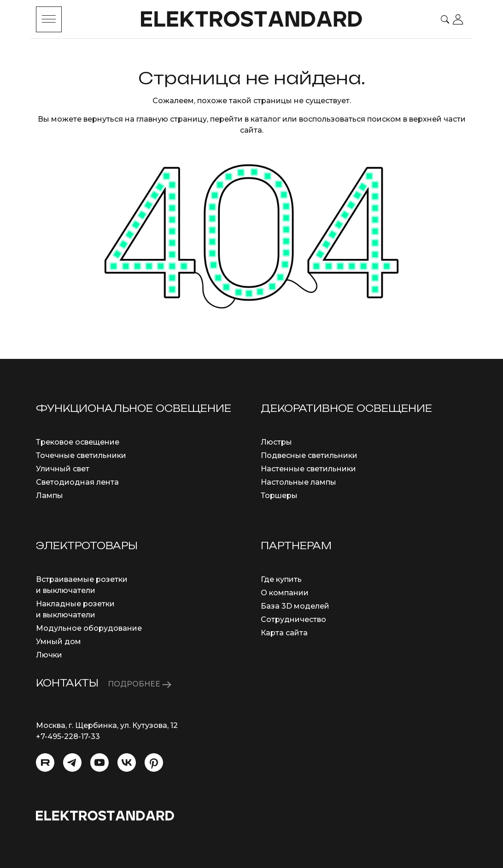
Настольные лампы (298, 482)
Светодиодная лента (77, 482)
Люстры (276, 442)
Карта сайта (284, 633)
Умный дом (58, 642)
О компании (285, 593)
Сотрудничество (293, 619)
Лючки (49, 655)
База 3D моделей (295, 606)
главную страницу (172, 119)
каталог (266, 119)
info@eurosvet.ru (68, 748)
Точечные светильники (81, 455)
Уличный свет (63, 469)
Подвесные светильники (309, 455)
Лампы (50, 496)
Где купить (281, 579)
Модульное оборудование (89, 628)
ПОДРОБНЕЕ (140, 684)
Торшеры (279, 496)
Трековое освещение (78, 442)
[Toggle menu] (49, 19)
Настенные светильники (308, 469)
